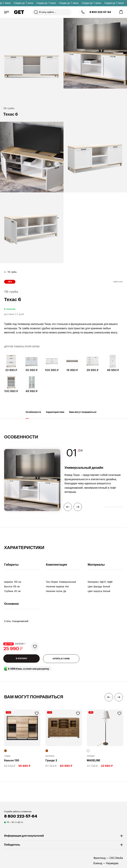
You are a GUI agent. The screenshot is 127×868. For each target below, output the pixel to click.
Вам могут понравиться (83, 415)
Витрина (50, 756)
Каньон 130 (12, 761)
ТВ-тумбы (12, 272)
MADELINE (94, 761)
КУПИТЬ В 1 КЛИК (61, 659)
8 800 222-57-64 (100, 12)
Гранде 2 (51, 761)
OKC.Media (116, 858)
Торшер (91, 756)
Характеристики (55, 415)
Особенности (33, 415)
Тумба (7, 756)
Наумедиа (112, 863)
